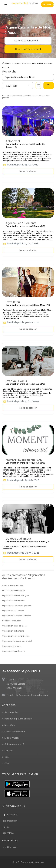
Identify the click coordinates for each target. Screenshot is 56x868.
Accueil (6, 13)
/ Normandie (8, 18)
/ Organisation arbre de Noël (43, 13)
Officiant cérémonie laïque (14, 591)
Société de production (12, 621)
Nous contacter (28, 171)
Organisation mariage (11, 646)
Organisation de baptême (13, 631)
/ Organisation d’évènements (21, 13)
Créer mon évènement (28, 49)
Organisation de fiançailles (14, 601)
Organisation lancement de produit (17, 641)
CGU (7, 757)
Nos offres (10, 725)
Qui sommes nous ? (14, 744)
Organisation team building (14, 651)
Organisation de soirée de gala (15, 596)
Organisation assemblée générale (17, 606)
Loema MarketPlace (15, 732)
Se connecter (48, 4)
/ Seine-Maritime (20, 18)
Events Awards (12, 738)
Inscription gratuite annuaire (19, 719)
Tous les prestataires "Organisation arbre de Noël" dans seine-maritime (28, 65)
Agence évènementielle (13, 585)
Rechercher (48, 86)
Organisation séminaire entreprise (17, 616)
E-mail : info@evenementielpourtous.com (28, 695)
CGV (7, 763)
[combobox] (18, 86)
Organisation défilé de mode (14, 626)
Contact (9, 751)
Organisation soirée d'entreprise (16, 636)
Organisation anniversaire (13, 611)
